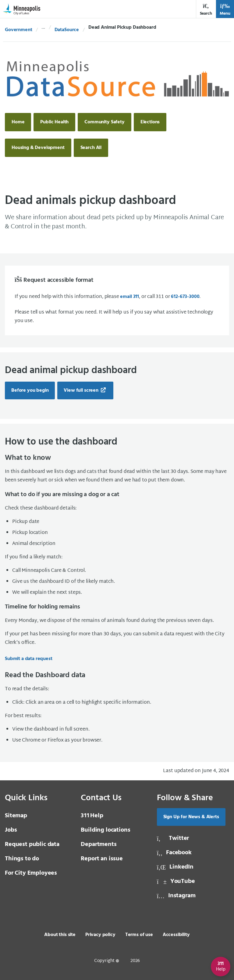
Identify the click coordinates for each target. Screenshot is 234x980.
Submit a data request (29, 659)
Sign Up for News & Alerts (191, 817)
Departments (99, 844)
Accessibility (176, 935)
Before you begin (30, 390)
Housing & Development (38, 148)
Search (206, 10)
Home (18, 122)
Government (18, 30)
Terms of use (139, 935)
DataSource (67, 30)
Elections (150, 122)
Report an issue (102, 859)
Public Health (54, 122)
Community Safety (104, 122)
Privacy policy (100, 935)
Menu (225, 10)
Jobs (11, 830)
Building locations (105, 830)
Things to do (22, 859)
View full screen (82, 390)
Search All (91, 148)
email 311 (129, 297)
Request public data (32, 844)
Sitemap (16, 816)
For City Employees (31, 873)
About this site (60, 935)
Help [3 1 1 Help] (92, 816)
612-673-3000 (185, 297)
